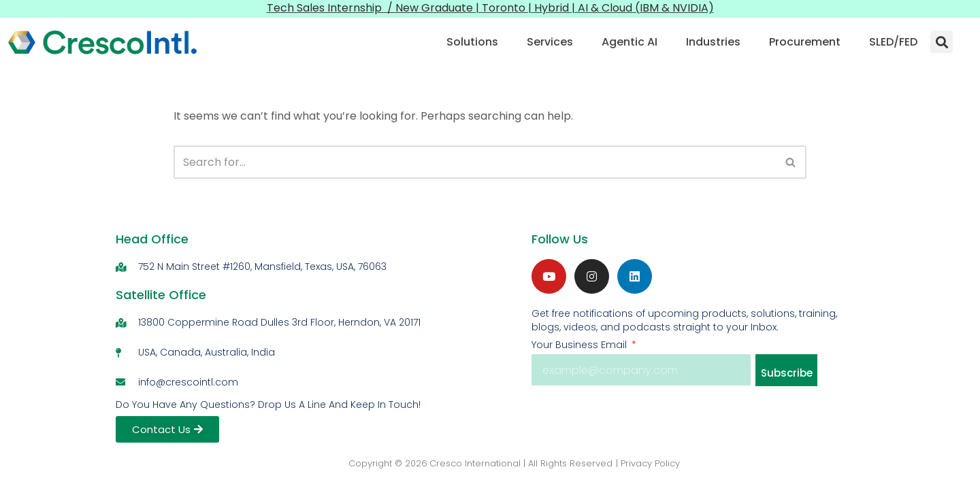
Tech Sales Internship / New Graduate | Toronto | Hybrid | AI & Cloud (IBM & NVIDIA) (490, 8)
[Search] (474, 162)
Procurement (805, 42)
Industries (713, 42)
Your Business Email (581, 345)
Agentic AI (630, 42)
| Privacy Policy (648, 463)
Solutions (472, 42)
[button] (942, 42)
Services (550, 42)
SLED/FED (893, 42)
